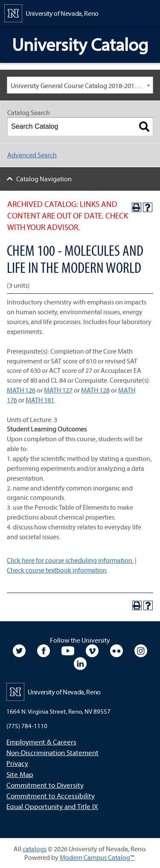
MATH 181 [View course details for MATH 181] (40, 400)
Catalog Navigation (44, 179)
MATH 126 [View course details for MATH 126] (21, 390)
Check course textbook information (57, 570)
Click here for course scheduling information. (70, 560)
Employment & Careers (41, 742)
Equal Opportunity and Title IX (52, 806)
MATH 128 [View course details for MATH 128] (95, 390)
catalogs (35, 849)
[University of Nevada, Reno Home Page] (51, 12)
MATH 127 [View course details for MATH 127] (58, 390)
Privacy (17, 763)
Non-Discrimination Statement (52, 752)
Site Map (20, 774)
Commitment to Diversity (45, 785)
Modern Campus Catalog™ (97, 857)
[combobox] (80, 85)
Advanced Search (32, 155)
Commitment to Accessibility (51, 796)
